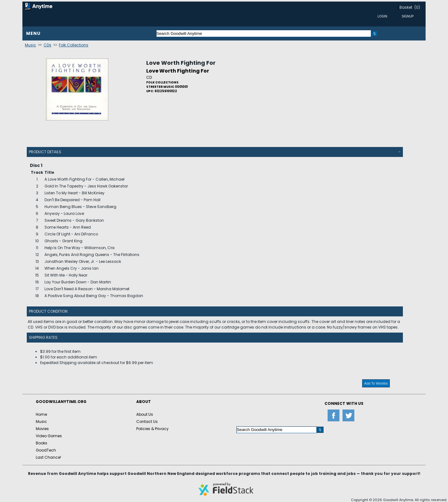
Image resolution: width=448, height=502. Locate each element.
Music (30, 45)
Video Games (49, 436)
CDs (47, 45)
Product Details (45, 152)
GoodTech (46, 450)
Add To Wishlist (376, 383)
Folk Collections (74, 45)
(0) (417, 7)
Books (42, 443)
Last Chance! (48, 457)
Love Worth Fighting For (181, 63)
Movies (42, 429)
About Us (145, 414)
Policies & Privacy (152, 429)
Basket (406, 7)
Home (41, 414)
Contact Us (147, 421)
